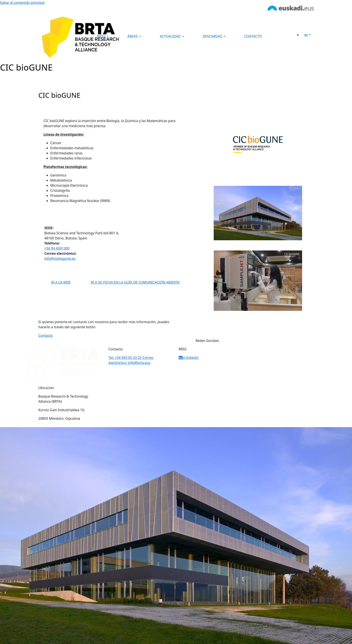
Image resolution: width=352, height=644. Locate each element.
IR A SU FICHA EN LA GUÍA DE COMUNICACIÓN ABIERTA (135, 282)
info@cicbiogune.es (60, 259)
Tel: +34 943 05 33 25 (125, 358)
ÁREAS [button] (133, 36)
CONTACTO (253, 36)
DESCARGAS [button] (213, 36)
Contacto (46, 336)
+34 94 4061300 (57, 248)
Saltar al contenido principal (22, 3)
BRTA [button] (102, 36)
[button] (309, 35)
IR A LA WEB (61, 282)
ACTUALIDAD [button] (171, 36)
